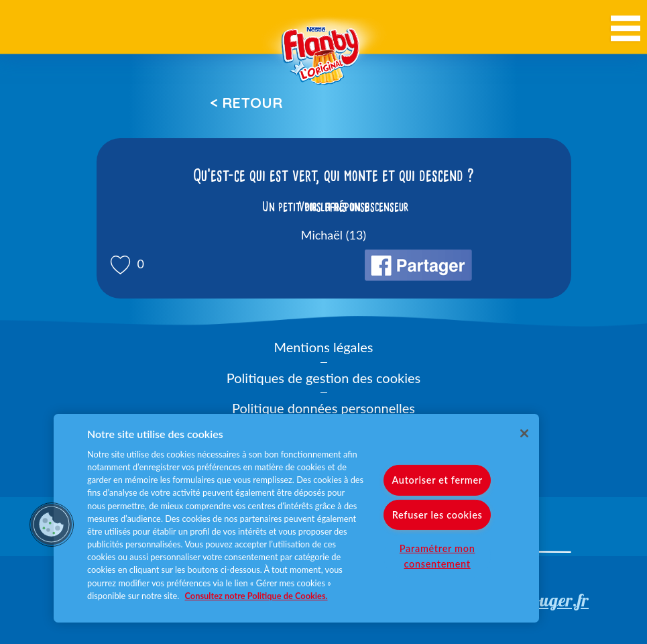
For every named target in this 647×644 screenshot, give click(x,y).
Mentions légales (324, 347)
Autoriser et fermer (437, 480)
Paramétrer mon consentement (437, 555)
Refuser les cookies (437, 514)
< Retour (246, 103)
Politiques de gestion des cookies (323, 378)
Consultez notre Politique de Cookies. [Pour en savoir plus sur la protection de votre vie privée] (256, 596)
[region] (296, 518)
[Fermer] (524, 433)
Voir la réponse (334, 207)
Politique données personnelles (323, 408)
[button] (52, 525)
